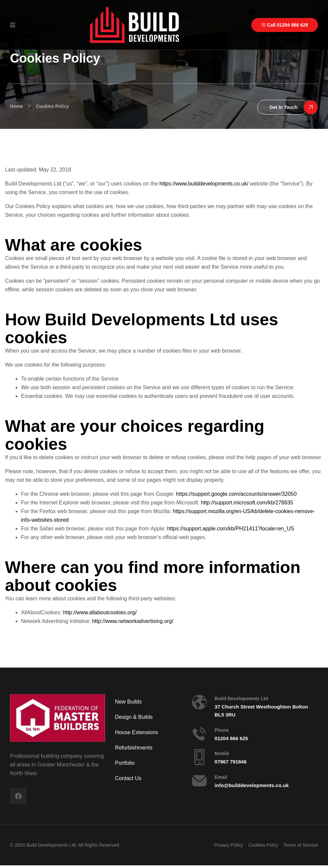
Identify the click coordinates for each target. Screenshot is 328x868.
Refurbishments (134, 748)
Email (221, 777)
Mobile (222, 753)
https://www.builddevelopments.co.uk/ (204, 184)
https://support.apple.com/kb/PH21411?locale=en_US (230, 529)
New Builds (128, 702)
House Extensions (136, 732)
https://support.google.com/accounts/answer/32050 (236, 494)
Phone (222, 730)
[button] (283, 107)
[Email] (199, 781)
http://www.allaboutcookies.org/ (100, 612)
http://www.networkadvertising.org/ (133, 621)
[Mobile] (199, 757)
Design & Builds (134, 717)
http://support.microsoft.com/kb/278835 (247, 503)
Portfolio (125, 763)
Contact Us (128, 778)
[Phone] (199, 734)
